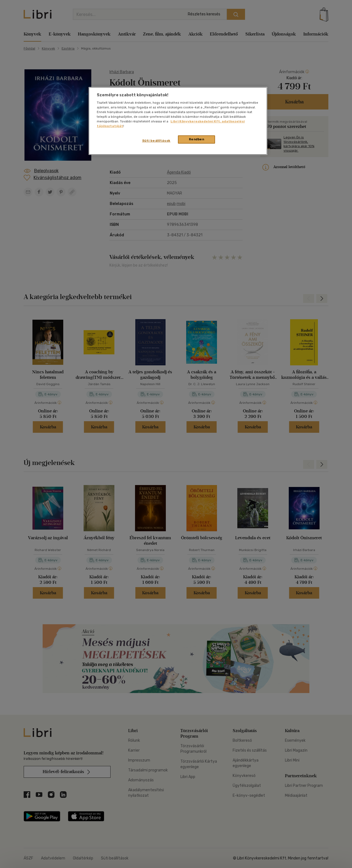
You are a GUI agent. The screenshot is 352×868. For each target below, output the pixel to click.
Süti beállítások (156, 141)
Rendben (197, 139)
